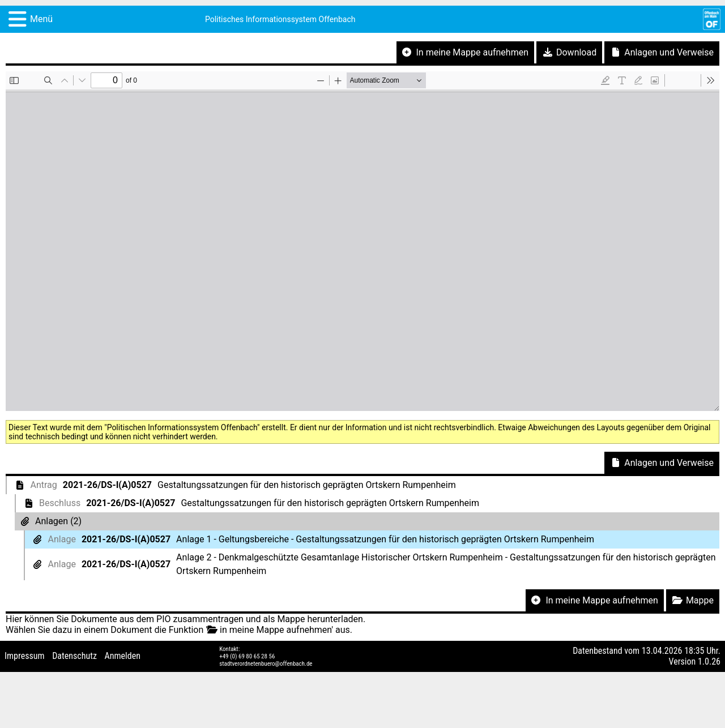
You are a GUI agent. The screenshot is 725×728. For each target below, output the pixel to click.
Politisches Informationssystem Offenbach (280, 19)
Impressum (25, 656)
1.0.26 (709, 661)
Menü (41, 19)
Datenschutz (74, 656)
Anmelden (123, 656)
